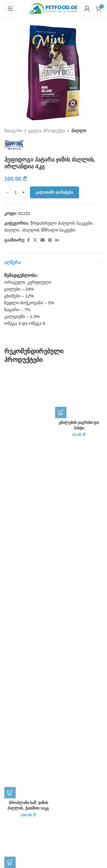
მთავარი (13, 131)
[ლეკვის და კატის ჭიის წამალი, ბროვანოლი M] (28, 844)
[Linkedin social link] (57, 240)
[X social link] (35, 240)
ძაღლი (79, 131)
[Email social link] (43, 240)
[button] (10, 793)
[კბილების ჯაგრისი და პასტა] (79, 394)
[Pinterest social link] (50, 240)
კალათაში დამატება (54, 192)
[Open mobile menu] (10, 9)
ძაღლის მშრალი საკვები (49, 230)
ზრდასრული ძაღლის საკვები (61, 223)
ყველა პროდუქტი (47, 131)
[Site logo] (54, 8)
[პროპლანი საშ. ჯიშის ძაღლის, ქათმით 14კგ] (28, 584)
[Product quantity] (16, 192)
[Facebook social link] (28, 240)
